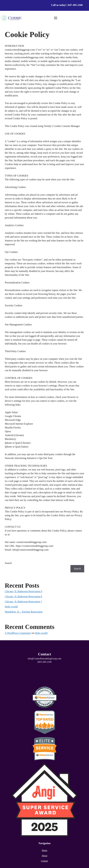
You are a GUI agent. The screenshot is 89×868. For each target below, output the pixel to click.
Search (8, 563)
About (44, 856)
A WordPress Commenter (18, 633)
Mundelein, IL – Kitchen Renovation (24, 612)
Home (44, 850)
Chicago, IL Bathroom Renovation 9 (23, 591)
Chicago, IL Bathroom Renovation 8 (23, 596)
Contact (45, 861)
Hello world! (11, 607)
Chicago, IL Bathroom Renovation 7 (23, 602)
